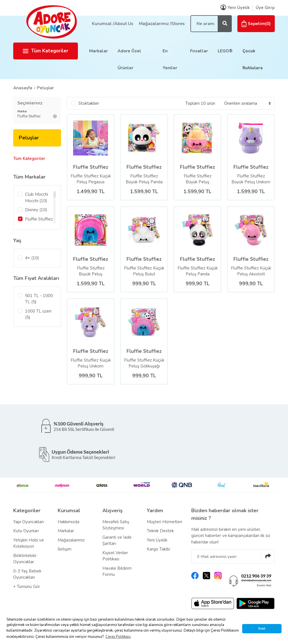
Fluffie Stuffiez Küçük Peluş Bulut (144, 271)
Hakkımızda (68, 522)
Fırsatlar (199, 51)
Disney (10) (36, 210)
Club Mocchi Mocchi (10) (37, 198)
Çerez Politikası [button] (118, 637)
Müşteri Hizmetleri (165, 522)
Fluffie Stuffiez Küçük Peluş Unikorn (91, 363)
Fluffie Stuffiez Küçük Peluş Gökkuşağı (144, 363)
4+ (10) (32, 258)
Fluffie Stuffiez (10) (39, 222)
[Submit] (268, 556)
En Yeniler (170, 59)
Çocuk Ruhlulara (253, 59)
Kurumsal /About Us (113, 24)
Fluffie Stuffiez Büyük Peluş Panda (144, 179)
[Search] (211, 24)
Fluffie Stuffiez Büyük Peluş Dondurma (198, 179)
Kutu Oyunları (26, 531)
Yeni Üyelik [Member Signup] (235, 8)
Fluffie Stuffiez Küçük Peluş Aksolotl (251, 271)
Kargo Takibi (158, 549)
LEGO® (225, 51)
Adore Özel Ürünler (129, 59)
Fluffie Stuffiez (91, 167)
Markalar (98, 51)
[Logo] (51, 22)
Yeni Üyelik (157, 540)
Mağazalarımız (71, 540)
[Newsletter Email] (233, 556)
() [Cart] (256, 24)
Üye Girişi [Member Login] (265, 8)
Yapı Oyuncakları (29, 522)
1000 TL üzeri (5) (38, 314)
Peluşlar (46, 88)
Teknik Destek (160, 531)
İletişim (65, 549)
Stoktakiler (89, 103)
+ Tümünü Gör (27, 587)
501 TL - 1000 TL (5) (39, 299)
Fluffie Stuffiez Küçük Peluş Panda (198, 271)
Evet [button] (262, 629)
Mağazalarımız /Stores (162, 24)
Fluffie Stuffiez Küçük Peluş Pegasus (91, 179)
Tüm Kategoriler (46, 51)
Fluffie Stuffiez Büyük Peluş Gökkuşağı (91, 271)
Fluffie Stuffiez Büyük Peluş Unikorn (251, 179)
